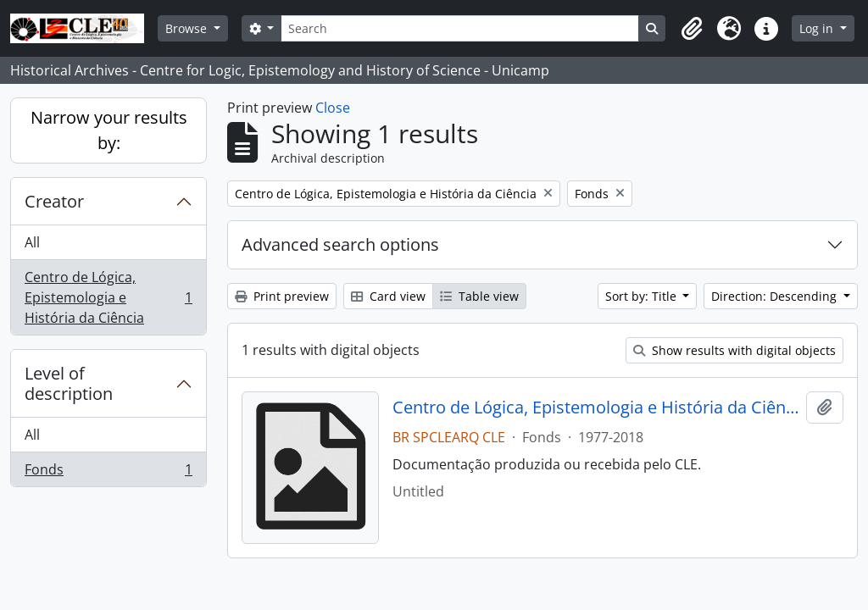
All (32, 242)
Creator (54, 201)
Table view (479, 296)
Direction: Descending (776, 296)
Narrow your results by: (109, 130)
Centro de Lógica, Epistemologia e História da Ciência (108, 297)
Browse (188, 28)
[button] (692, 29)
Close (333, 108)
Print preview (282, 296)
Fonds (108, 473)
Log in (818, 28)
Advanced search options (340, 244)
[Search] (459, 28)
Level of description (69, 383)
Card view (388, 296)
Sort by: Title (643, 296)
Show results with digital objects (734, 350)
